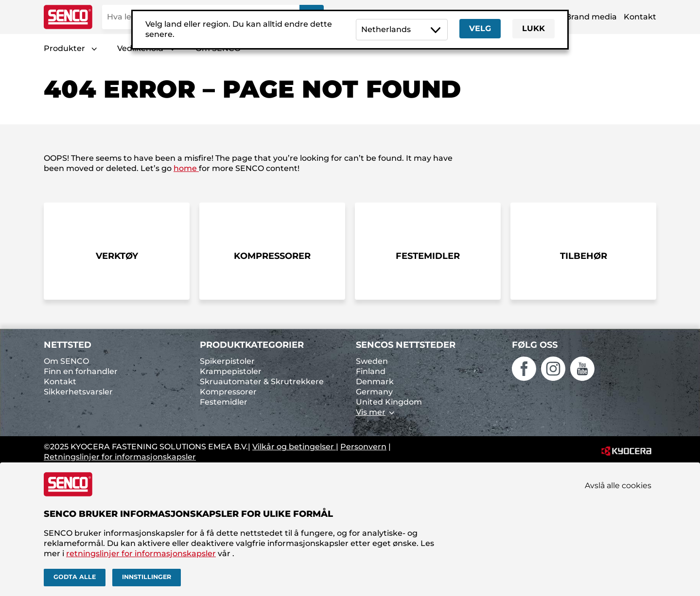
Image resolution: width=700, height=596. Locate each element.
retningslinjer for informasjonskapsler (141, 553)
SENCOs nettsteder (406, 345)
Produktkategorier (252, 345)
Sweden (372, 361)
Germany (374, 392)
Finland (371, 371)
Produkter (64, 48)
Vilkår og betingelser (294, 447)
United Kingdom (389, 402)
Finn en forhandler (81, 371)
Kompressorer (228, 392)
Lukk (534, 28)
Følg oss (535, 345)
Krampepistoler (231, 371)
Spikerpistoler (227, 361)
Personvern (363, 447)
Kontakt (640, 17)
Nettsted (68, 345)
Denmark (375, 382)
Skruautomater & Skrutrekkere (262, 382)
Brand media (591, 17)
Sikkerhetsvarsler (78, 392)
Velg (480, 28)
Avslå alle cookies (618, 485)
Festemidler (224, 402)
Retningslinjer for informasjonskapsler (120, 457)
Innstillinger (147, 577)
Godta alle (75, 577)
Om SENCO (66, 361)
